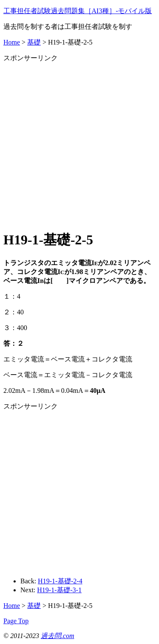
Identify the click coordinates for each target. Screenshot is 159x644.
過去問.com (57, 636)
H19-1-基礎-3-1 (60, 590)
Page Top (16, 621)
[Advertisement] (79, 142)
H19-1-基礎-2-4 (60, 581)
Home (12, 42)
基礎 (34, 42)
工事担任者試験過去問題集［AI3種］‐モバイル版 (78, 11)
